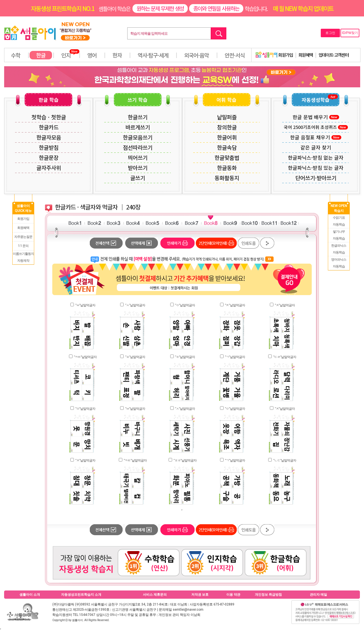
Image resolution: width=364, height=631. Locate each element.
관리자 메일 (318, 595)
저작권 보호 (200, 595)
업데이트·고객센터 (334, 55)
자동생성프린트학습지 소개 (81, 595)
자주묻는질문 (23, 237)
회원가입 (274, 55)
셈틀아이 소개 (30, 595)
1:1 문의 (23, 246)
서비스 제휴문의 (155, 595)
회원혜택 (306, 55)
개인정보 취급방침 (268, 595)
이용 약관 (233, 595)
